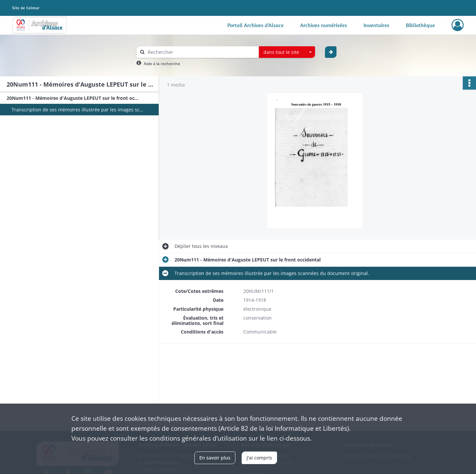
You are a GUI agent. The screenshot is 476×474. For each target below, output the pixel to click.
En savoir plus (215, 458)
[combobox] (287, 52)
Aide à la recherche (162, 64)
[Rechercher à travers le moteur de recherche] (201, 52)
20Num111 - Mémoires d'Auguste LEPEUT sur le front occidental (73, 98)
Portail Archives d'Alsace (256, 25)
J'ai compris (259, 458)
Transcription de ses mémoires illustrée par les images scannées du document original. (78, 110)
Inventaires (377, 25)
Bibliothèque (420, 25)
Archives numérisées (324, 25)
